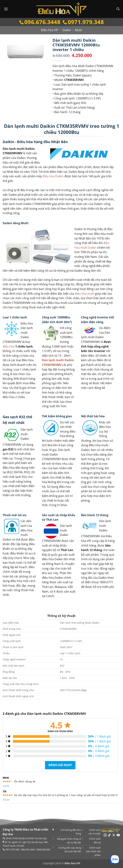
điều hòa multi (85, 294)
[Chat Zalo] (115, 860)
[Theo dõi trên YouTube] (118, 835)
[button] (6, 9)
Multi (79, 30)
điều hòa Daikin (53, 176)
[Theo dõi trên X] (114, 835)
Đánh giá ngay (60, 765)
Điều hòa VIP (50, 30)
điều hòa (9, 346)
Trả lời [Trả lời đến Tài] (6, 800)
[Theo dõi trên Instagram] (105, 835)
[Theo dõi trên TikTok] (109, 835)
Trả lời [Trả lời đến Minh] (6, 786)
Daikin (67, 30)
